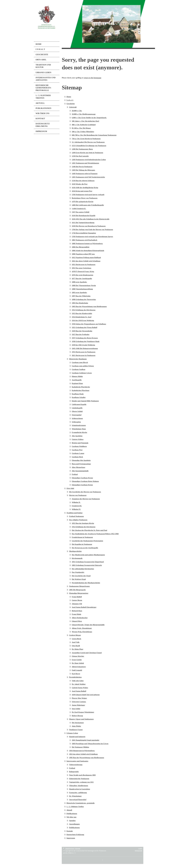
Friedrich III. (77, 506)
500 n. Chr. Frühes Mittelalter (83, 132)
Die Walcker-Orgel (79, 579)
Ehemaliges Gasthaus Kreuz (82, 485)
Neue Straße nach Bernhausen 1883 (82, 775)
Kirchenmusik (77, 558)
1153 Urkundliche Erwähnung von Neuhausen (89, 146)
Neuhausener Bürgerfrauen (79, 586)
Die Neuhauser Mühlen (80, 747)
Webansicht (138, 851)
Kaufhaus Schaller (79, 397)
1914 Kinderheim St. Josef (82, 317)
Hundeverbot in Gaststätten (79, 789)
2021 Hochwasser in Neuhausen (84, 355)
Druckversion (69, 848)
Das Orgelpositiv (78, 572)
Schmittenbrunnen (79, 425)
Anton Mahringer (78, 705)
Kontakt (70, 831)
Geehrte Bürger (75, 635)
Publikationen (72, 814)
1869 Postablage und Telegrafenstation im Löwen (90, 744)
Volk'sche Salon (78, 681)
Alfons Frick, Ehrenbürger (82, 628)
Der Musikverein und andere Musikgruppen (88, 555)
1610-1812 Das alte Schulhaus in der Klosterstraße (91, 219)
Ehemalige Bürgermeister (79, 593)
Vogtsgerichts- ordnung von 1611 (81, 782)
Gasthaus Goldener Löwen (82, 373)
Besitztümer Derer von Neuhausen (85, 198)
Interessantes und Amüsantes (77, 761)
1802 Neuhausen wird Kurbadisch (84, 240)
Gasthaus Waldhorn (79, 446)
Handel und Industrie (77, 737)
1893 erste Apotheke (79, 292)
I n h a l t (70, 100)
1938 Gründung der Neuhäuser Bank (86, 341)
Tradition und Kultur (75, 513)
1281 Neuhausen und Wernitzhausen (85, 163)
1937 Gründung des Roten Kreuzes (85, 338)
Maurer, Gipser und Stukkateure (81, 719)
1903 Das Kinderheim (80, 303)
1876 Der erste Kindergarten (82, 275)
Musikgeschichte (75, 551)
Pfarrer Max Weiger (79, 698)
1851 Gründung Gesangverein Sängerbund (88, 562)
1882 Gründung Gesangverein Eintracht (87, 565)
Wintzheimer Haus (79, 429)
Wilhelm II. (76, 502)
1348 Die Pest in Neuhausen (82, 167)
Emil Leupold (77, 670)
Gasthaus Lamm (78, 453)
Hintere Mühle (77, 376)
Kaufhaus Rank (78, 394)
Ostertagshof (77, 415)
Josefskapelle (77, 380)
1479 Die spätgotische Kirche (83, 202)
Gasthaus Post (77, 450)
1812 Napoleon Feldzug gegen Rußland (86, 258)
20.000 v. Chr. (77, 111)
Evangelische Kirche (79, 432)
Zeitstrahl (73, 107)
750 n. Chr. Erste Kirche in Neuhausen (86, 139)
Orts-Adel (70, 488)
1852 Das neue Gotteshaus (82, 268)
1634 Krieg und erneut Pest (82, 191)
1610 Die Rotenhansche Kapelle (84, 216)
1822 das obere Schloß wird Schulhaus (86, 261)
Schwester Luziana (79, 702)
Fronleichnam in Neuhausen (82, 537)
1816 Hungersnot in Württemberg (82, 751)
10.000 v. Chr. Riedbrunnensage (84, 114)
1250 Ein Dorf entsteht (80, 156)
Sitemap (78, 848)
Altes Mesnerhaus (78, 467)
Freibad (75, 474)
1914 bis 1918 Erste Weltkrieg (83, 320)
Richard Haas (77, 611)
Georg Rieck (76, 639)
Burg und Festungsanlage (81, 464)
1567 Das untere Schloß (81, 212)
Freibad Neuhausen (76, 516)
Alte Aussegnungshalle (80, 471)
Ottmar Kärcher (78, 656)
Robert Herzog (77, 716)
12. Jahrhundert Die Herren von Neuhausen (88, 142)
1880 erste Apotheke (79, 282)
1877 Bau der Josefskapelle (82, 278)
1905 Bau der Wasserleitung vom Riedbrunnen (89, 306)
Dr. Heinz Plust (77, 649)
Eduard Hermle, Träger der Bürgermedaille (88, 625)
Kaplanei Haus (77, 383)
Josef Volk (76, 642)
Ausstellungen (74, 824)
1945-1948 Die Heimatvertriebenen (85, 348)
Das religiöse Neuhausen (78, 520)
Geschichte (71, 104)
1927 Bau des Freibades (81, 334)
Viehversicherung (76, 765)
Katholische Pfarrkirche (81, 387)
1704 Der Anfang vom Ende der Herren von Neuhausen (92, 230)
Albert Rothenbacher (80, 618)
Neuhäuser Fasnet (76, 730)
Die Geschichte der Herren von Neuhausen (85, 492)
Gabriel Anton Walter (80, 688)
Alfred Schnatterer (79, 667)
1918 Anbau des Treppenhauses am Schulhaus (89, 324)
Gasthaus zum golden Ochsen (83, 366)
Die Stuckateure (78, 723)
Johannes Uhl (77, 604)
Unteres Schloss (78, 439)
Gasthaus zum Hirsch (80, 362)
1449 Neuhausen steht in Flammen (85, 174)
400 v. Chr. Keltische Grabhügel (84, 125)
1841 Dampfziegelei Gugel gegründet (85, 740)
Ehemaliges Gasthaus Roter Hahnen (85, 481)
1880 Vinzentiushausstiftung (82, 289)
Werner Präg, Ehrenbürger (82, 632)
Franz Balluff (77, 597)
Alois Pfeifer (76, 726)
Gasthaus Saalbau (78, 369)
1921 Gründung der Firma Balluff (84, 327)
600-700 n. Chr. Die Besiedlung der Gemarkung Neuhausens (94, 135)
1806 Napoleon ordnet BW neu (83, 254)
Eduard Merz (77, 621)
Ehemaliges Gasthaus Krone (82, 478)
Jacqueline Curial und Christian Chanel (87, 653)
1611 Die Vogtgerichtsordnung (83, 223)
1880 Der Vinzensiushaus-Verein (84, 285)
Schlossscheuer (77, 418)
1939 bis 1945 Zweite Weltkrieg (83, 345)
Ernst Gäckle (77, 660)
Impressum (71, 838)
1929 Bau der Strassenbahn (82, 331)
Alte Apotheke (77, 436)
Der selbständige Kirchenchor (83, 569)
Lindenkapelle (77, 408)
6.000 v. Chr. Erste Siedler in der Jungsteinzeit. (89, 118)
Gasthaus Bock (77, 457)
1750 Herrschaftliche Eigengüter (84, 233)
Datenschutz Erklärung (75, 835)
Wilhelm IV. (76, 509)
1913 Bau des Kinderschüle (82, 313)
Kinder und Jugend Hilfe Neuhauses (85, 401)
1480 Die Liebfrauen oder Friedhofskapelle (88, 205)
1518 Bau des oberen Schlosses (83, 181)
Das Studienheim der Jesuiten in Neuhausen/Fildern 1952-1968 (95, 534)
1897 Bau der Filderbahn (81, 296)
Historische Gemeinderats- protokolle (81, 803)
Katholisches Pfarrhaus (81, 390)
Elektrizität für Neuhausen (79, 779)
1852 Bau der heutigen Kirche (83, 523)
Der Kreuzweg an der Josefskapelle (85, 548)
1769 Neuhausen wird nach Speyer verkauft (88, 195)
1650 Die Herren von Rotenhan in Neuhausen (89, 226)
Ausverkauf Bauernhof (78, 800)
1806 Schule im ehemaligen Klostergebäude (88, 251)
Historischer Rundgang (78, 359)
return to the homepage (93, 78)
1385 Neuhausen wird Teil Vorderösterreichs (88, 177)
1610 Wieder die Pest (80, 184)
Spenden (72, 821)
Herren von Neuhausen (78, 495)
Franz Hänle (76, 614)
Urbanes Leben (72, 733)
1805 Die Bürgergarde (77, 590)
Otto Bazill (76, 646)
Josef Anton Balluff (79, 691)
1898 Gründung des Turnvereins (84, 299)
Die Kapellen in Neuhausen (82, 544)
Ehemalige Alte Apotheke (81, 460)
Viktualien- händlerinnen (79, 786)
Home (69, 97)
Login (140, 848)
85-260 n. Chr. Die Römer (81, 128)
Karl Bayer (76, 674)
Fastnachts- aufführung (78, 793)
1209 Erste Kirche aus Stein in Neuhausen (87, 153)
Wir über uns (71, 817)
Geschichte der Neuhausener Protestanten (87, 541)
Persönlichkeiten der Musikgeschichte (86, 583)
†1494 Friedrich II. (79, 209)
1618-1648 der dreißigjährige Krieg (85, 188)
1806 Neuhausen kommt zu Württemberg (87, 244)
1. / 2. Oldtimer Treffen (75, 807)
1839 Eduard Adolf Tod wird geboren (86, 695)
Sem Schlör (76, 709)
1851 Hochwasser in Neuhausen (84, 265)
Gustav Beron (77, 600)
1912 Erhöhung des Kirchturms (84, 310)
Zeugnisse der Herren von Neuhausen (86, 499)
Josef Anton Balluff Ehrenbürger (84, 607)
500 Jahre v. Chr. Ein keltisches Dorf (85, 121)
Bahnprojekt (74, 772)
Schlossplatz (76, 422)
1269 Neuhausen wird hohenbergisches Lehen (89, 160)
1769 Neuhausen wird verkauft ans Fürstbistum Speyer (92, 237)
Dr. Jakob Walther (79, 684)
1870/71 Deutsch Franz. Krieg (83, 271)
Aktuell (69, 810)
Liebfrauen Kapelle (79, 404)
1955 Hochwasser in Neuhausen (84, 352)
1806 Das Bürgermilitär (81, 247)
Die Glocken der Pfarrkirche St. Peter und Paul (89, 530)
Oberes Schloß (77, 411)
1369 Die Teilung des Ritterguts (83, 170)
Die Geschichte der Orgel (81, 576)
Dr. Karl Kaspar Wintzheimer (83, 712)
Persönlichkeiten (75, 677)
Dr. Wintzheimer (75, 796)
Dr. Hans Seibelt (78, 663)
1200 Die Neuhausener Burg (82, 149)
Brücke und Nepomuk (80, 443)
